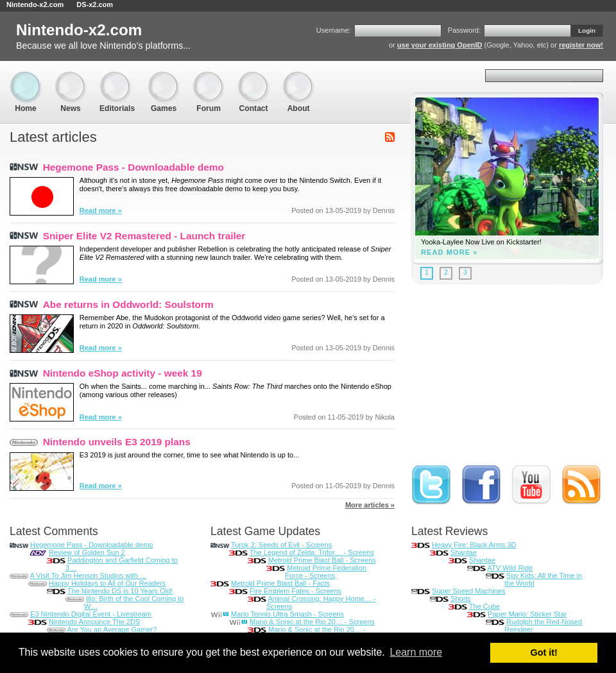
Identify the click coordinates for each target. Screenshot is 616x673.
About (298, 77)
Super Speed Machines (468, 591)
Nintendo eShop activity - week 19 (123, 373)
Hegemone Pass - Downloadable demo (133, 167)
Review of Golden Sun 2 (87, 552)
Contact (253, 77)
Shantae (464, 552)
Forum (209, 77)
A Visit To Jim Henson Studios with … (88, 575)
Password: (464, 30)
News (71, 77)
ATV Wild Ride (510, 568)
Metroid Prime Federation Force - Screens (326, 572)
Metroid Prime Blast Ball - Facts (280, 583)
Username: (334, 30)
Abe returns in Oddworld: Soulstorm (128, 304)
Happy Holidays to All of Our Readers (107, 583)
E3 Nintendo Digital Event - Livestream (91, 614)
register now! (581, 45)
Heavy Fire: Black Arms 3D (474, 545)
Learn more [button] (416, 652)
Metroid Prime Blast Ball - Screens (322, 560)
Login (587, 30)
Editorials (117, 77)
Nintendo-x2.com (35, 4)
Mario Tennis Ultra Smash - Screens (287, 614)
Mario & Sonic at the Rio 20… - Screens (312, 622)
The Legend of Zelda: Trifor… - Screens (312, 552)
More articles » (370, 505)
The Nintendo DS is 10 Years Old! (120, 591)
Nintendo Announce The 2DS (94, 622)
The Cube (484, 606)
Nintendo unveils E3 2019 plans (117, 442)
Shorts (461, 599)
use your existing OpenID (440, 45)
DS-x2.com (95, 4)
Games (164, 77)
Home (26, 77)
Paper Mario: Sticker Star (527, 614)
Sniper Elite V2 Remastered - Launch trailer (144, 236)
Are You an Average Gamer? (112, 629)
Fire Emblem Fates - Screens (295, 591)
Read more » (101, 210)
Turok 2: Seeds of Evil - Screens (281, 545)
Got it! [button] (544, 652)
